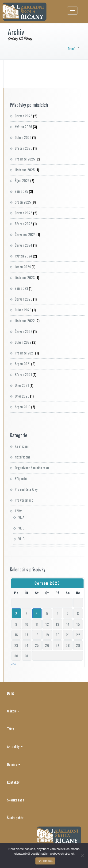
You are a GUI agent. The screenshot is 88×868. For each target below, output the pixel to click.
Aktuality (15, 746)
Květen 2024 (23, 256)
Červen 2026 (24, 116)
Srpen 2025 (23, 202)
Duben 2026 (23, 137)
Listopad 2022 (25, 320)
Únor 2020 (22, 396)
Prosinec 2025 (25, 159)
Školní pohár (15, 818)
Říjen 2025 (22, 180)
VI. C (21, 539)
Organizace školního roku (32, 468)
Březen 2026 (24, 148)
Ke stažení (22, 446)
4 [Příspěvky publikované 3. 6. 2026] (37, 613)
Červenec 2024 (25, 234)
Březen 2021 (23, 374)
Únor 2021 (22, 385)
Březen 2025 (24, 224)
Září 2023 (21, 288)
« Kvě (13, 664)
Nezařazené (23, 457)
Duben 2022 (23, 342)
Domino (14, 764)
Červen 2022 (24, 331)
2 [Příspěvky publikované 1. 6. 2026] (16, 613)
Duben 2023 (23, 310)
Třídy (18, 511)
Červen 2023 (24, 299)
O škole (13, 711)
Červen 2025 (24, 213)
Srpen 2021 (23, 364)
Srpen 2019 (23, 407)
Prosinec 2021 (25, 353)
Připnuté (21, 478)
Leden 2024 (23, 267)
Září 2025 (21, 191)
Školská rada (16, 800)
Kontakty (13, 782)
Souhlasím (45, 861)
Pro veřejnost (24, 500)
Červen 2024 (24, 245)
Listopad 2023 (25, 277)
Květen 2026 (23, 127)
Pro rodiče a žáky (26, 489)
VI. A (21, 517)
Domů (72, 48)
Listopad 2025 (25, 170)
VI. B (21, 528)
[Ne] (82, 856)
